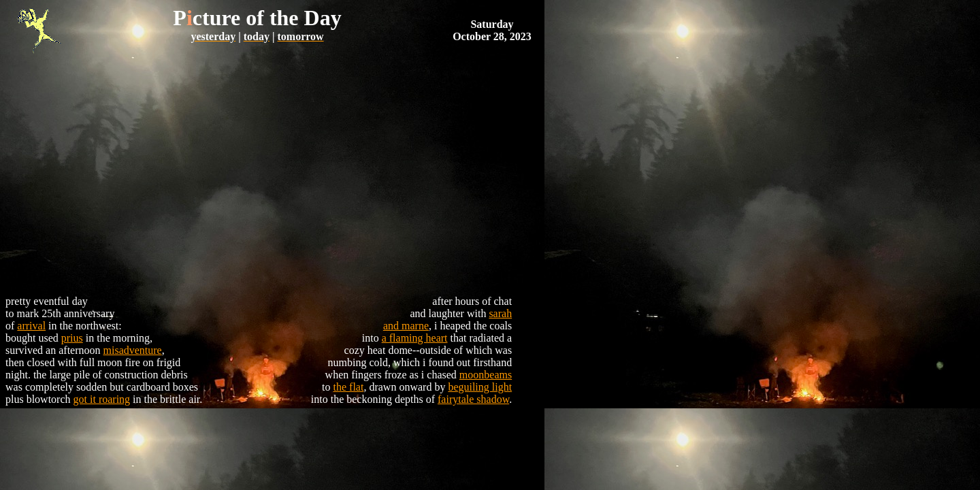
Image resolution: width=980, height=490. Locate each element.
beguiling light (480, 387)
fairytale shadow (473, 399)
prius (72, 338)
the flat (349, 387)
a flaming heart (415, 338)
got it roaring (102, 399)
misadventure (133, 350)
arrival (31, 326)
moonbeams (486, 375)
